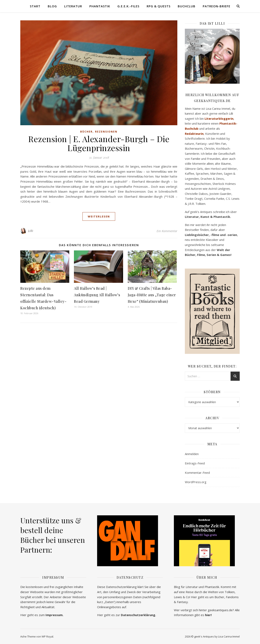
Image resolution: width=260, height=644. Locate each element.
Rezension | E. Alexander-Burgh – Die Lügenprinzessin (99, 143)
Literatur (73, 6)
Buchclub (187, 6)
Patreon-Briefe (217, 6)
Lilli (31, 231)
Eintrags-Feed (195, 463)
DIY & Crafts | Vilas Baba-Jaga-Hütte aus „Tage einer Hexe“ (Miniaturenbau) (152, 295)
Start (35, 6)
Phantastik (100, 6)
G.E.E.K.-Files (128, 6)
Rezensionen (106, 132)
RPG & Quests (159, 6)
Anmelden (192, 454)
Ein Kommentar (167, 231)
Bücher (86, 132)
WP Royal (47, 636)
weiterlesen (99, 216)
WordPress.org (196, 482)
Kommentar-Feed (197, 473)
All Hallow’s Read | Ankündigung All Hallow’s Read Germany (97, 295)
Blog (52, 6)
